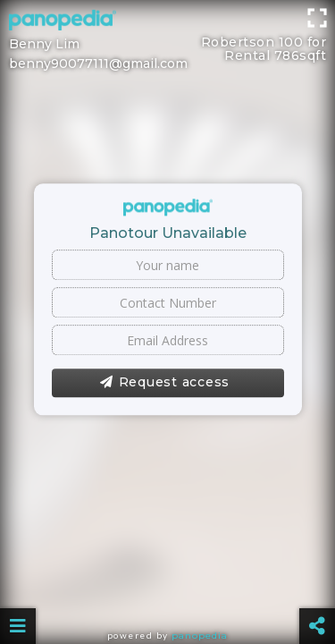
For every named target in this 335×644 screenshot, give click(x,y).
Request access (165, 383)
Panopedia (200, 636)
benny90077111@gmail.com (98, 64)
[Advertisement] (167, 22)
